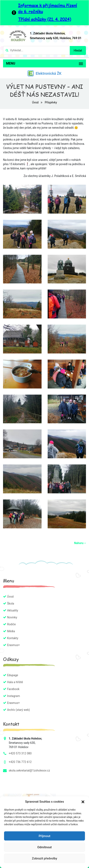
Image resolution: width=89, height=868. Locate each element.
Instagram (13, 696)
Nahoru (80, 543)
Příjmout (44, 836)
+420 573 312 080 (20, 753)
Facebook (13, 689)
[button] (83, 802)
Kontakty (13, 638)
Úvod (36, 102)
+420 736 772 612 (20, 762)
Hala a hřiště (15, 682)
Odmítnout (44, 847)
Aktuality (13, 610)
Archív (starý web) (18, 710)
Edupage (13, 675)
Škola (11, 604)
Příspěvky (51, 102)
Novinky (12, 617)
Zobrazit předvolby (44, 858)
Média (11, 631)
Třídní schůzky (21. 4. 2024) (44, 19)
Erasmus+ (13, 645)
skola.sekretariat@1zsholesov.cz (29, 770)
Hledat (78, 50)
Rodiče (11, 624)
